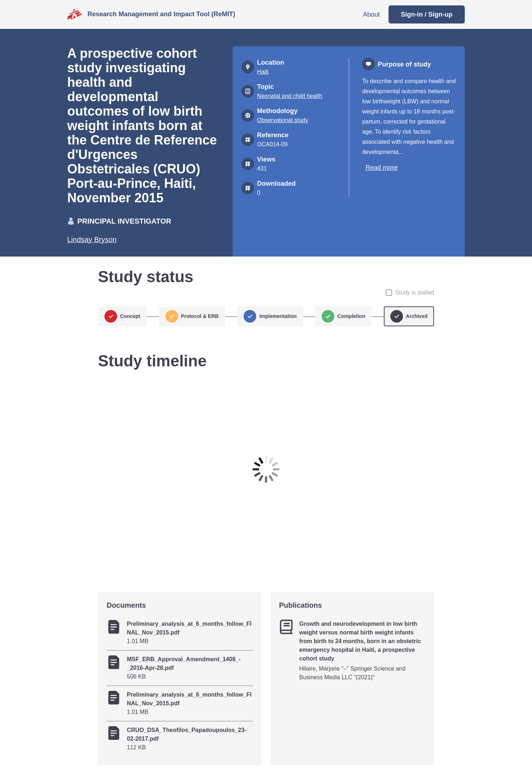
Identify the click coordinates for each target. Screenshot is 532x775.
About (371, 14)
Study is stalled (415, 292)
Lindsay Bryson (92, 240)
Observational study (282, 120)
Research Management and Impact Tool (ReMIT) (161, 14)
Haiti (263, 72)
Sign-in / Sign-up (427, 14)
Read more (381, 168)
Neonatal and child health (290, 96)
